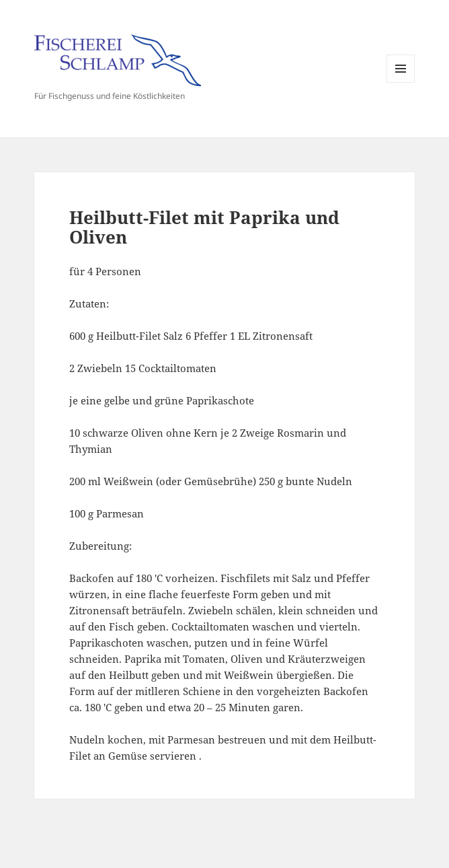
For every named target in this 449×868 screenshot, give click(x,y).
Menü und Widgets (401, 82)
